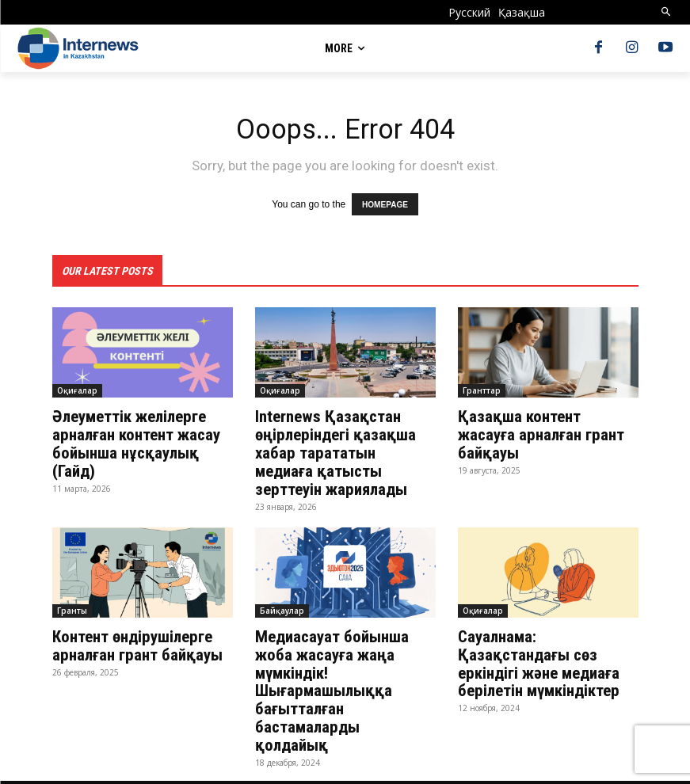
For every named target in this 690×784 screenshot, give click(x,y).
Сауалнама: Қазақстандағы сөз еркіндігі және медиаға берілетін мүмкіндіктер (538, 658)
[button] (667, 12)
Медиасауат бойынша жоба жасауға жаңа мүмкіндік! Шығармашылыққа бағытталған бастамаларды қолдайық (343, 676)
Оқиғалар (77, 390)
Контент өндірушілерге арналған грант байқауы (139, 641)
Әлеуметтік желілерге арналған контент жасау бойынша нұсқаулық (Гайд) (134, 442)
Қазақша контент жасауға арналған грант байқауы (547, 424)
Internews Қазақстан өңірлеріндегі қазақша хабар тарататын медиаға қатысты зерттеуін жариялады (343, 451)
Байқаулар (282, 606)
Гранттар (482, 390)
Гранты (72, 606)
